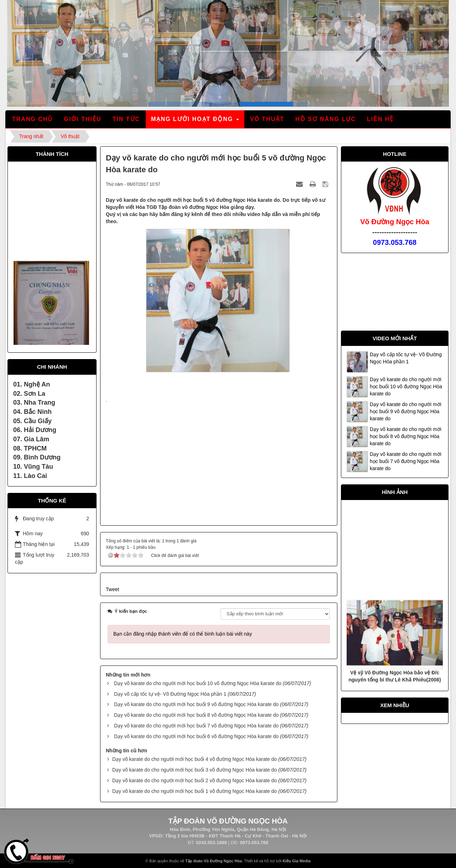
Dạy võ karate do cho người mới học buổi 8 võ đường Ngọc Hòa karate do (196, 715)
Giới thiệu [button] (82, 119)
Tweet (112, 589)
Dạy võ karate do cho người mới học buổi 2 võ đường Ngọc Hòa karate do (195, 780)
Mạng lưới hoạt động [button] (195, 121)
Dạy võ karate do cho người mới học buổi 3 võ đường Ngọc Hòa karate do (195, 770)
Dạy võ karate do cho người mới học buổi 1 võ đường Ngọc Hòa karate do (195, 791)
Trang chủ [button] (32, 119)
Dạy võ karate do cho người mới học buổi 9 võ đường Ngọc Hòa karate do (196, 704)
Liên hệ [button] (380, 119)
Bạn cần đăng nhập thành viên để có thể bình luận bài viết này (183, 634)
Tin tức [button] (126, 119)
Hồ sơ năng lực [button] (326, 119)
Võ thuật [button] (267, 119)
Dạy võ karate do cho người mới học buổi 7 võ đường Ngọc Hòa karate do (196, 726)
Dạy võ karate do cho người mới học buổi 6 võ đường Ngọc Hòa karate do (196, 736)
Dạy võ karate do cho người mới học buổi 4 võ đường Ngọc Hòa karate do (195, 759)
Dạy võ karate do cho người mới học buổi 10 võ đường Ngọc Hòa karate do (198, 683)
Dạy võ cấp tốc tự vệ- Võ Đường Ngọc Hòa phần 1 (170, 694)
